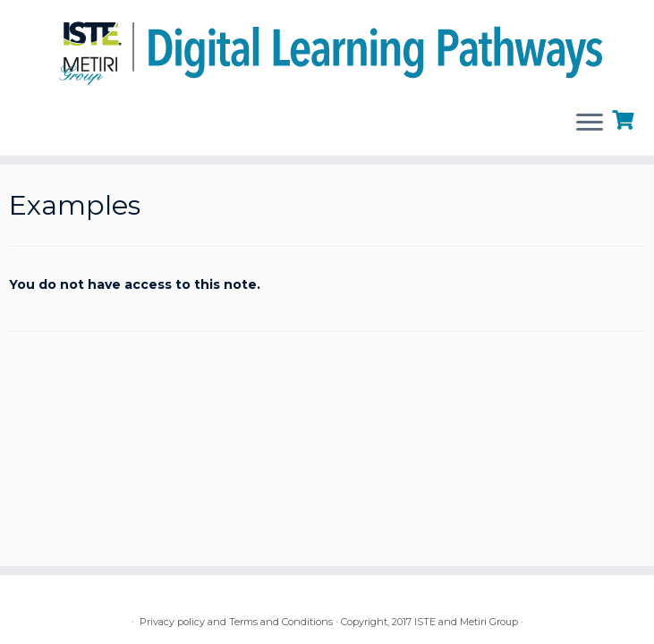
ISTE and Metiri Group (466, 622)
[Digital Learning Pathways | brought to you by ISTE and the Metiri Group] (327, 48)
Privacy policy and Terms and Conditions (236, 622)
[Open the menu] (590, 123)
